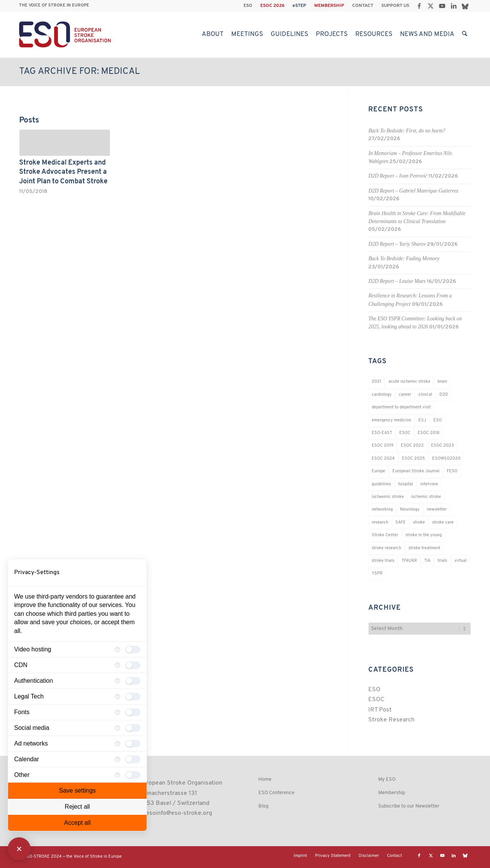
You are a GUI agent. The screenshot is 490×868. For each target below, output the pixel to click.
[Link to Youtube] (442, 6)
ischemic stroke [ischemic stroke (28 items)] (426, 497)
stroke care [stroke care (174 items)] (443, 523)
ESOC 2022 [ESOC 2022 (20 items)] (412, 446)
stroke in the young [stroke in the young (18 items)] (424, 535)
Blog (263, 806)
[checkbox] (133, 649)
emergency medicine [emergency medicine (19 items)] (391, 420)
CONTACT (363, 6)
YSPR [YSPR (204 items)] (377, 573)
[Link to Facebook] (419, 6)
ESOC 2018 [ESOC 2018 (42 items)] (429, 433)
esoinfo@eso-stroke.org (179, 813)
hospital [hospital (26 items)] (406, 484)
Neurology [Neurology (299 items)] (410, 510)
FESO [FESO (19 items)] (452, 471)
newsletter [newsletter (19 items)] (437, 510)
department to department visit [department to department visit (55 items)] (401, 407)
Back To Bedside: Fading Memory (404, 259)
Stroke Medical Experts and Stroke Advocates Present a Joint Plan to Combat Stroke (63, 172)
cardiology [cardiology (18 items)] (382, 395)
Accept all (77, 823)
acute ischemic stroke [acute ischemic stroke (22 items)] (409, 382)
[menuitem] (248, 6)
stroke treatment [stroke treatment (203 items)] (424, 548)
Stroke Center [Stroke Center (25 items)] (385, 535)
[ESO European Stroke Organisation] (66, 34)
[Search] (465, 34)
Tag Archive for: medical (79, 72)
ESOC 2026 (272, 6)
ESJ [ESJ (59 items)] (422, 420)
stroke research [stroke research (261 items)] (386, 548)
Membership (392, 793)
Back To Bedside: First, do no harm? (407, 131)
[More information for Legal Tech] (118, 697)
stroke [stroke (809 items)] (419, 523)
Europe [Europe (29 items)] (378, 471)
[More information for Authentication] (118, 681)
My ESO (387, 779)
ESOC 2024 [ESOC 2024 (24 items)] (383, 459)
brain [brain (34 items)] (442, 382)
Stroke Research (391, 720)
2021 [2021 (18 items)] (376, 382)
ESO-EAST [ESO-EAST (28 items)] (382, 433)
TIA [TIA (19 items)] (427, 561)
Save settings (77, 790)
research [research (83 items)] (380, 523)
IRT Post (380, 710)
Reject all (77, 807)
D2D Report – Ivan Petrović (398, 176)
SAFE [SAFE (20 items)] (401, 523)
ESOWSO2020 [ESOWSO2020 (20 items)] (446, 459)
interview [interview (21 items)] (429, 484)
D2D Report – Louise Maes (397, 281)
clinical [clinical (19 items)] (425, 395)
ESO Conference (276, 793)
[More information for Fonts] (118, 712)
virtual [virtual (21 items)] (461, 561)
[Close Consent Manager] (19, 849)
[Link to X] (430, 6)
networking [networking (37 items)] (382, 510)
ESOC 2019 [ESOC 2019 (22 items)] (383, 446)
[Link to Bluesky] (465, 6)
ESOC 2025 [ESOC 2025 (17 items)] (413, 459)
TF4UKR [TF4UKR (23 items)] (409, 561)
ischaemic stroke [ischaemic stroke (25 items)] (388, 497)
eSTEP (299, 6)
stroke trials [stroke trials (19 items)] (383, 561)
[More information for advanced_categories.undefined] (118, 775)
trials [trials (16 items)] (442, 561)
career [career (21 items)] (405, 395)
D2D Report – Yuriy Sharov (397, 244)
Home (265, 779)
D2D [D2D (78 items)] (444, 395)
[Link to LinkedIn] (453, 6)
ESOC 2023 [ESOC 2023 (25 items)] (443, 446)
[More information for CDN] (118, 665)
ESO (248, 6)
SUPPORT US (395, 6)
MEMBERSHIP (329, 6)
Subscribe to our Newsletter (409, 806)
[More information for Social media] (118, 728)
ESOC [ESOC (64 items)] (405, 433)
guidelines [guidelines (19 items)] (381, 484)
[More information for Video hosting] (118, 649)
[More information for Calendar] (118, 759)
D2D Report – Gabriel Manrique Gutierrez (413, 191)
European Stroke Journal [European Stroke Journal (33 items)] (416, 471)
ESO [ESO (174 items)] (438, 420)
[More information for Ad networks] (118, 744)
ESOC (376, 700)
